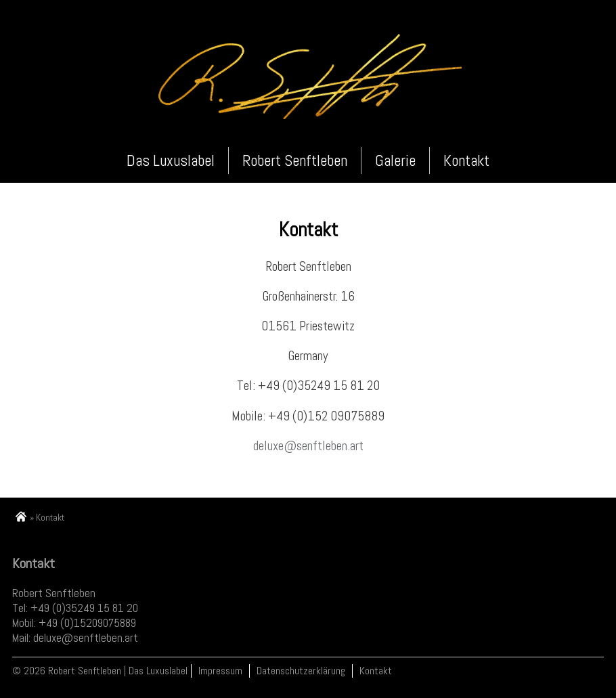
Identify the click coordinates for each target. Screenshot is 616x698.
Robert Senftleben (295, 160)
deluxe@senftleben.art (308, 446)
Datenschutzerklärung (301, 671)
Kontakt (466, 160)
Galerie (395, 160)
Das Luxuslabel (171, 160)
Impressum (220, 671)
